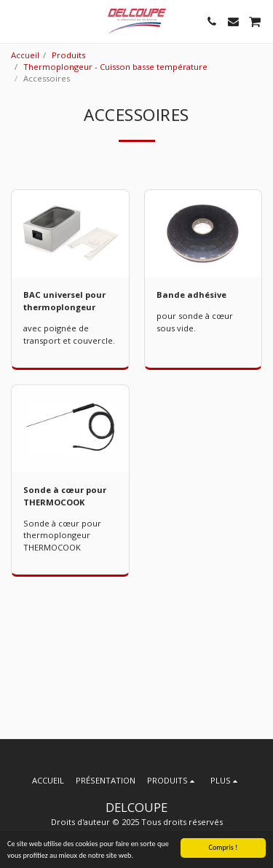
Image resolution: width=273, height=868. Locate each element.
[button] (16, 21)
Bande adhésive (191, 295)
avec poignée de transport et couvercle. (69, 334)
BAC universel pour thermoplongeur (64, 301)
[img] (70, 234)
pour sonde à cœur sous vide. (195, 322)
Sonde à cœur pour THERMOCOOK (65, 496)
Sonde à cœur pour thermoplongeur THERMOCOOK (62, 536)
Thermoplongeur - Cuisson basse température (115, 67)
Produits (68, 55)
